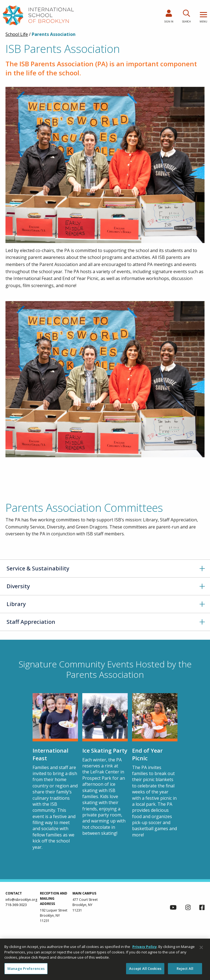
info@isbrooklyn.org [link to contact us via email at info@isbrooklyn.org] (21, 900)
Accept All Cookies (145, 971)
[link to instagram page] (188, 908)
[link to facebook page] (202, 908)
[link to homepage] (38, 15)
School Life (17, 34)
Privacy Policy (145, 949)
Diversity (18, 586)
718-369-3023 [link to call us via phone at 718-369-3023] (16, 905)
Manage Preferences (26, 971)
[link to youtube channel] (173, 908)
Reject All (185, 971)
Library (16, 604)
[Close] (201, 950)
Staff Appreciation (31, 622)
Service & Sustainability (38, 568)
